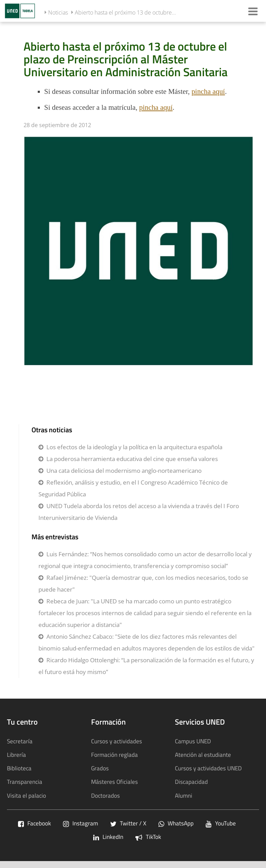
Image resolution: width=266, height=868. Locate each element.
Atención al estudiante (203, 755)
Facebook (34, 823)
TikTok (148, 837)
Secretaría (20, 741)
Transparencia (25, 782)
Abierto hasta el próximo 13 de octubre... (125, 12)
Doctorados (105, 795)
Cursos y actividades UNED (208, 768)
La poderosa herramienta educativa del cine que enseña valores (132, 459)
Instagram (81, 823)
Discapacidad (191, 782)
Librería (16, 755)
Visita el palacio (26, 795)
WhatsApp (176, 823)
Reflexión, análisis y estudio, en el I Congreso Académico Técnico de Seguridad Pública (133, 488)
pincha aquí (208, 91)
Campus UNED (193, 741)
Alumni (184, 795)
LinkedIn (108, 837)
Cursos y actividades (117, 741)
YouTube (221, 823)
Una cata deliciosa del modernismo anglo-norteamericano (124, 471)
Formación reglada (114, 755)
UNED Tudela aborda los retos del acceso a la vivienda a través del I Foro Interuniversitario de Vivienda (139, 512)
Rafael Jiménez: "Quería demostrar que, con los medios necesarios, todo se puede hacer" (143, 583)
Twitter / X (128, 823)
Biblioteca (19, 768)
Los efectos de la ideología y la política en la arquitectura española (134, 447)
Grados (100, 768)
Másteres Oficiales (114, 782)
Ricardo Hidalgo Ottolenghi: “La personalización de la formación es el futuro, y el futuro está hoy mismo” (146, 666)
